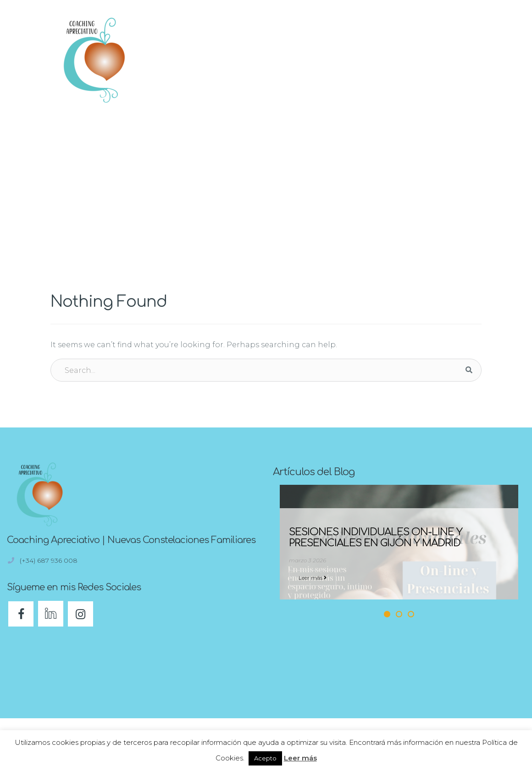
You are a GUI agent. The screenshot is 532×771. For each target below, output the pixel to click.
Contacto (411, 69)
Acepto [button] (265, 758)
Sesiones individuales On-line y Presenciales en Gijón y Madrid (376, 538)
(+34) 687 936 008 (50, 560)
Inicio (208, 49)
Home (463, 123)
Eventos (369, 49)
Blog (333, 49)
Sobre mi (412, 49)
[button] (470, 60)
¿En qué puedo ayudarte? (271, 49)
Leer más (313, 578)
